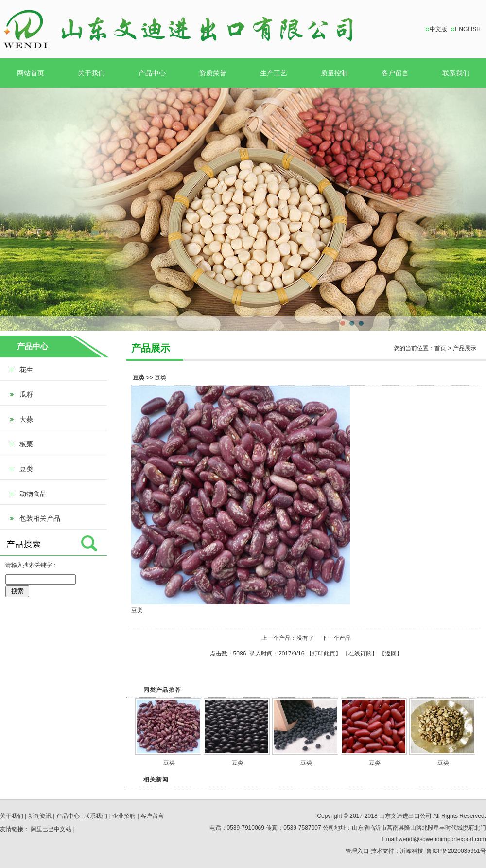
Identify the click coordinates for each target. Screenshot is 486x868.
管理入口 (357, 851)
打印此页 (324, 654)
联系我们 (456, 73)
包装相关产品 (40, 518)
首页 (440, 348)
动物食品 (33, 494)
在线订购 (360, 654)
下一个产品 (336, 638)
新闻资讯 (40, 816)
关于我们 (91, 73)
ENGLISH (468, 29)
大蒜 (26, 419)
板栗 (26, 444)
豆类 (26, 469)
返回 (391, 654)
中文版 (438, 29)
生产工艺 (274, 73)
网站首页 (31, 73)
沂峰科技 (412, 851)
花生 (26, 370)
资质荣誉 (213, 73)
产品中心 (152, 73)
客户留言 (395, 73)
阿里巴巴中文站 (51, 829)
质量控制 (334, 73)
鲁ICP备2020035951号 (456, 851)
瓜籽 (26, 394)
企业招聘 (124, 816)
